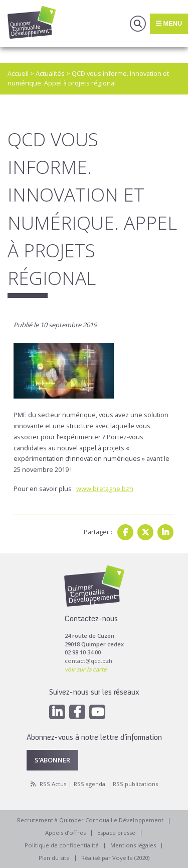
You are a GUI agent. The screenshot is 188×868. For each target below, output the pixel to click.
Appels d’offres (65, 833)
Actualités (50, 73)
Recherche (138, 24)
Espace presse (116, 833)
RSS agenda (89, 784)
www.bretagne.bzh (105, 489)
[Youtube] (97, 712)
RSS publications (135, 784)
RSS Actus (53, 784)
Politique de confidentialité (62, 845)
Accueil (18, 73)
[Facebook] (77, 712)
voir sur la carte (85, 669)
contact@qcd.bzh (88, 661)
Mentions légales (133, 845)
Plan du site (54, 858)
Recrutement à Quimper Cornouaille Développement (90, 820)
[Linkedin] (57, 712)
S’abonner (52, 760)
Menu (169, 23)
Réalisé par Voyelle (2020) (115, 858)
